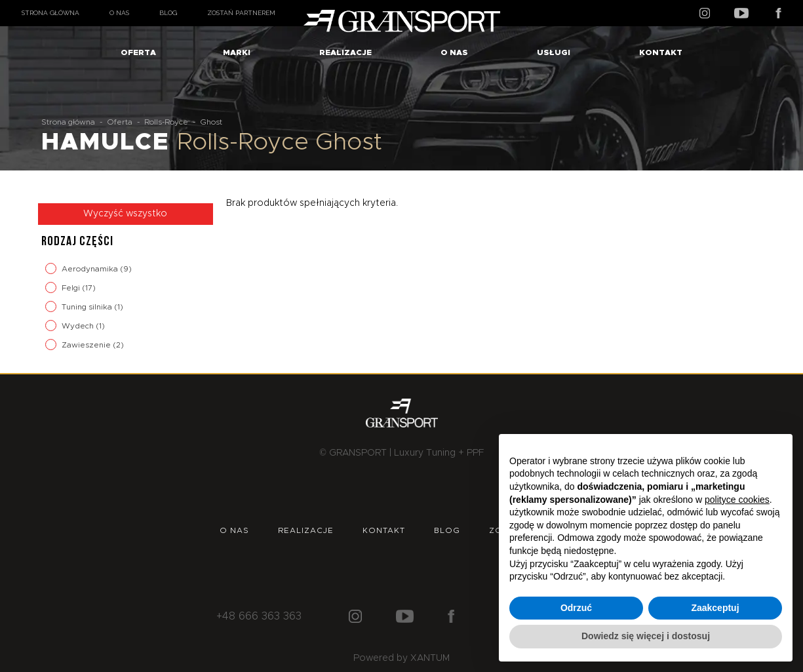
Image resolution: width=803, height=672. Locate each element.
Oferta (138, 52)
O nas (119, 13)
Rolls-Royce (166, 122)
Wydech (79, 326)
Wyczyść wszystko (125, 214)
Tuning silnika (88, 307)
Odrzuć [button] (576, 608)
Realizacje (345, 52)
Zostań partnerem (241, 13)
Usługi (554, 52)
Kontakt (661, 52)
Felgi (72, 288)
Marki (237, 52)
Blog (168, 13)
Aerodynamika (91, 269)
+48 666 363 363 (259, 616)
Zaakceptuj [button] (715, 608)
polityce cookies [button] (737, 500)
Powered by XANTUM (401, 658)
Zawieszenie (87, 345)
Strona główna (50, 13)
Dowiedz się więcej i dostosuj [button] (646, 636)
